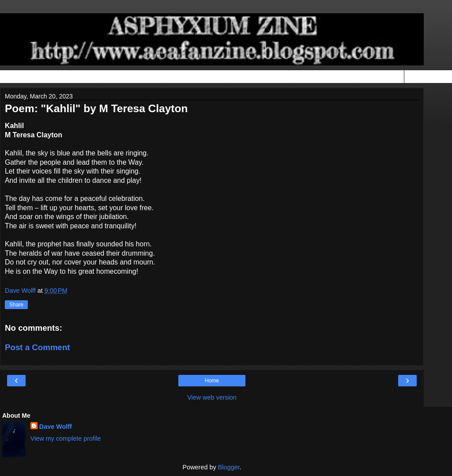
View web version (212, 397)
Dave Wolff (56, 427)
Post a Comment (38, 347)
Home (212, 381)
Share (16, 305)
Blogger (229, 467)
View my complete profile (66, 438)
